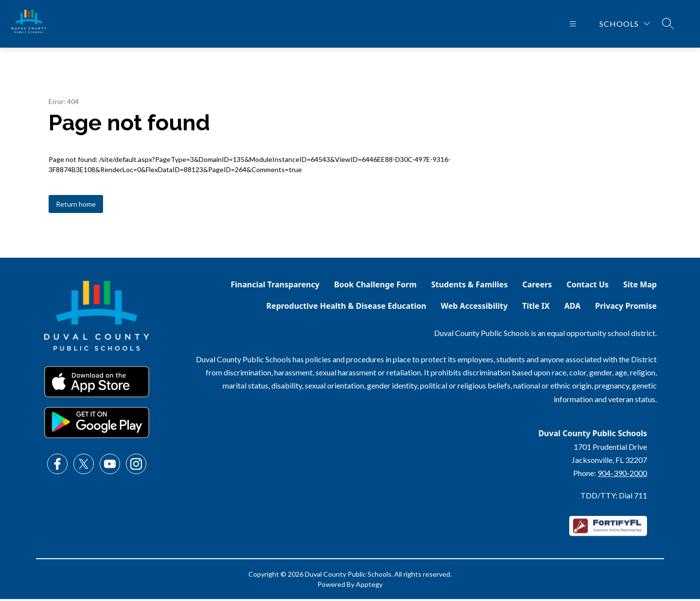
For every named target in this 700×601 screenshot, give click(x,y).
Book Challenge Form (375, 286)
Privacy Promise (626, 308)
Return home (76, 206)
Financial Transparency (275, 286)
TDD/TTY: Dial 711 (614, 497)
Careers (537, 286)
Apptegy (369, 586)
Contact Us (587, 286)
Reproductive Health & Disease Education (346, 308)
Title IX (536, 308)
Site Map (640, 286)
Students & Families (469, 286)
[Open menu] (573, 25)
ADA (573, 308)
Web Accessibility (474, 308)
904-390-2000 (622, 475)
